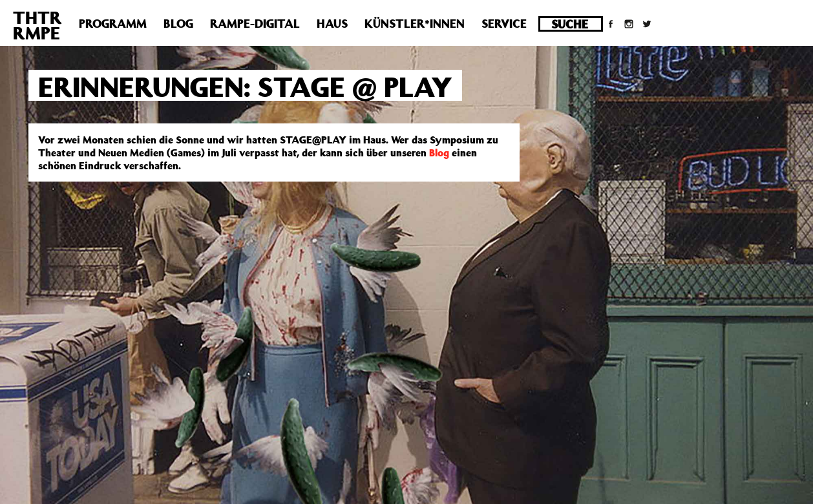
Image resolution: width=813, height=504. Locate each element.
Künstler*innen (415, 23)
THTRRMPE (37, 25)
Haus (332, 23)
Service (504, 23)
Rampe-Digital (255, 23)
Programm (113, 23)
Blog (178, 23)
